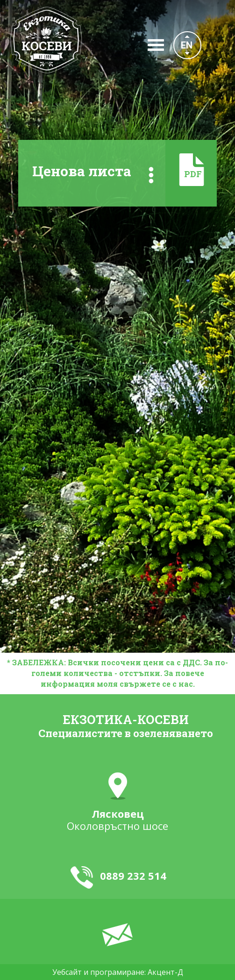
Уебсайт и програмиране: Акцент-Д (118, 972)
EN (187, 45)
